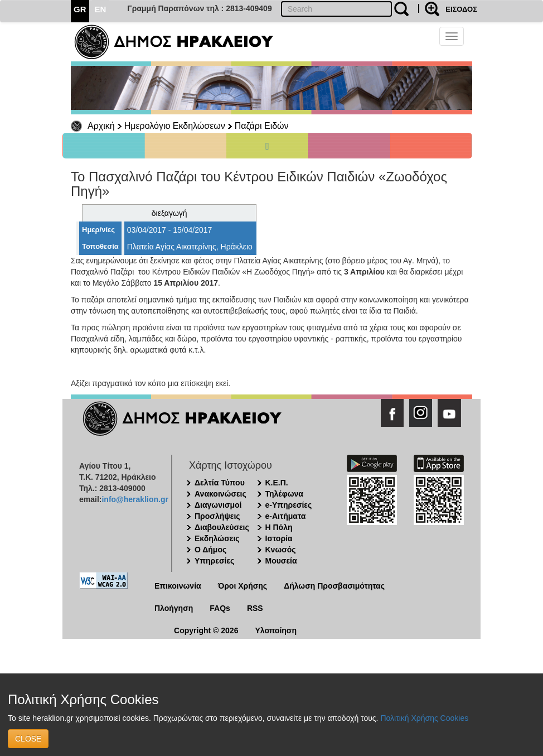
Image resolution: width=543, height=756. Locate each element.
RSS (255, 608)
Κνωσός (281, 550)
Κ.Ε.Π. (277, 483)
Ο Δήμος (210, 550)
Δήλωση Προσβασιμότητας (334, 586)
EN (101, 9)
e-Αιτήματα (286, 516)
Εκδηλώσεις (217, 538)
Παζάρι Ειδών (262, 126)
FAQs (220, 608)
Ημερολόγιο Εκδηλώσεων (175, 126)
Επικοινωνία (178, 586)
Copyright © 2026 (206, 630)
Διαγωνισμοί (218, 505)
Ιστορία (279, 538)
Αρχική (101, 126)
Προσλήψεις (217, 516)
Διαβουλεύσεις (222, 527)
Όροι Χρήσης (243, 586)
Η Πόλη (279, 527)
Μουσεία (281, 561)
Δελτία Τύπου (220, 483)
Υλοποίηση (276, 630)
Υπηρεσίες (214, 561)
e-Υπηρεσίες (289, 505)
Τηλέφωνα (284, 494)
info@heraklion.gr (135, 499)
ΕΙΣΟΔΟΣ (461, 9)
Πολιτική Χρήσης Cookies (424, 718)
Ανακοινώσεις (220, 494)
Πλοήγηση (174, 608)
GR (80, 9)
